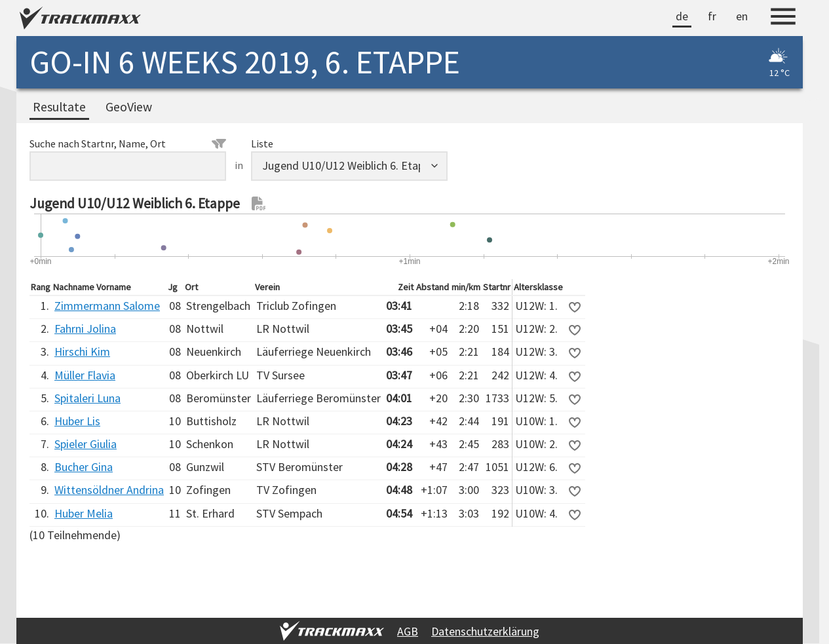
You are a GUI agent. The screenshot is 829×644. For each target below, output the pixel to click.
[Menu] (783, 18)
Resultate (59, 107)
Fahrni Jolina (85, 329)
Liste (262, 143)
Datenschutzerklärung (485, 631)
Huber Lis (77, 421)
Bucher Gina (84, 467)
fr (712, 16)
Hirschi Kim (82, 351)
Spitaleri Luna (87, 398)
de (682, 16)
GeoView (129, 107)
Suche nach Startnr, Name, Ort (128, 143)
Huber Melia (84, 513)
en (742, 16)
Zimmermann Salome (107, 306)
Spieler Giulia (86, 444)
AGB (408, 631)
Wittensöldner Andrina (109, 490)
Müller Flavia (85, 375)
